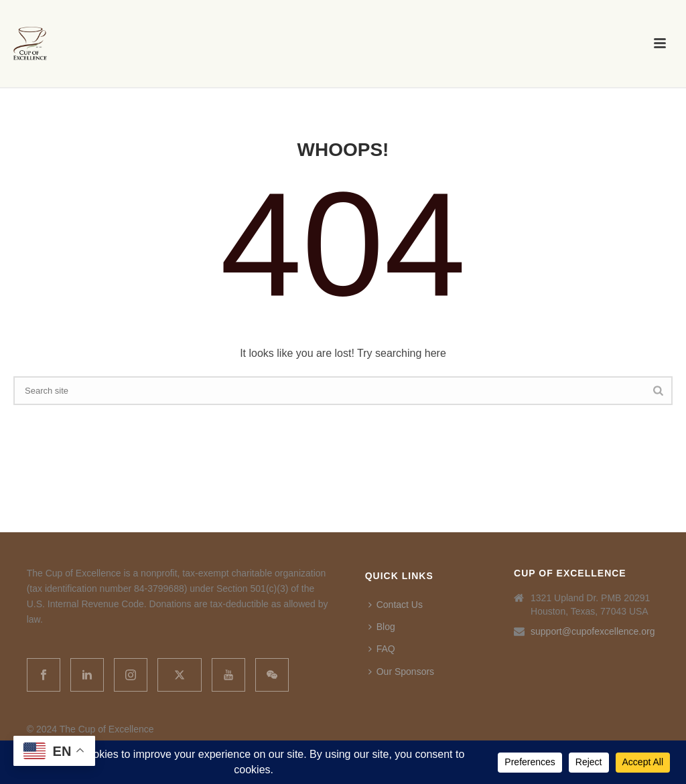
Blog (382, 627)
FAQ (382, 649)
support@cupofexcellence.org (593, 631)
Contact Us (396, 605)
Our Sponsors (401, 672)
